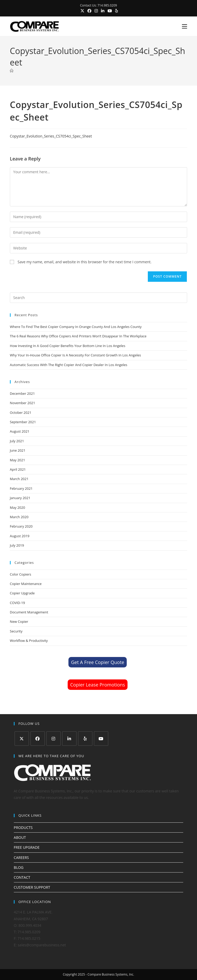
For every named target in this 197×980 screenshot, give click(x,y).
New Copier (19, 622)
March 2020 (19, 517)
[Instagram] (53, 739)
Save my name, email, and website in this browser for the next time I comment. (84, 262)
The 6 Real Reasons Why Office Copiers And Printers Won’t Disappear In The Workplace (78, 336)
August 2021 (20, 431)
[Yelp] (85, 739)
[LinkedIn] (69, 739)
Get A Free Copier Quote (98, 662)
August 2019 (20, 536)
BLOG (19, 867)
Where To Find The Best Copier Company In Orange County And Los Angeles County (76, 327)
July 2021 (17, 441)
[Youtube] (101, 739)
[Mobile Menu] (183, 26)
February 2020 (21, 526)
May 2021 (18, 460)
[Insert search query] (98, 298)
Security (16, 631)
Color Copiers (21, 574)
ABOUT (20, 837)
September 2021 (23, 422)
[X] (22, 739)
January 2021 (20, 498)
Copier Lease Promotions (98, 685)
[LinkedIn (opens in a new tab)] (103, 11)
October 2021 (21, 413)
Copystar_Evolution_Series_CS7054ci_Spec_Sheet (51, 136)
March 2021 (19, 479)
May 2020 (18, 507)
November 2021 (23, 403)
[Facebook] (38, 739)
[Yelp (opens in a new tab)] (116, 11)
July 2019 (17, 545)
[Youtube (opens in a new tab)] (110, 11)
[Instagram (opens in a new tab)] (96, 11)
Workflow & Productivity (29, 641)
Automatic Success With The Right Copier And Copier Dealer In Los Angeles (69, 365)
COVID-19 (17, 603)
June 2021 (18, 450)
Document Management (29, 612)
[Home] (12, 71)
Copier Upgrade (22, 593)
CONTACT (22, 877)
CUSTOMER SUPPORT (32, 887)
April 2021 (18, 469)
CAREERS (21, 858)
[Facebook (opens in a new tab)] (89, 11)
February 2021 (21, 488)
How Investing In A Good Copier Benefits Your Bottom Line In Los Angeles (68, 346)
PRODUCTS (23, 827)
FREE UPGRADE (27, 847)
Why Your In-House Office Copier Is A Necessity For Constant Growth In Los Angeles (75, 355)
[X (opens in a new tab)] (82, 11)
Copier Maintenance (26, 584)
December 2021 (22, 393)
